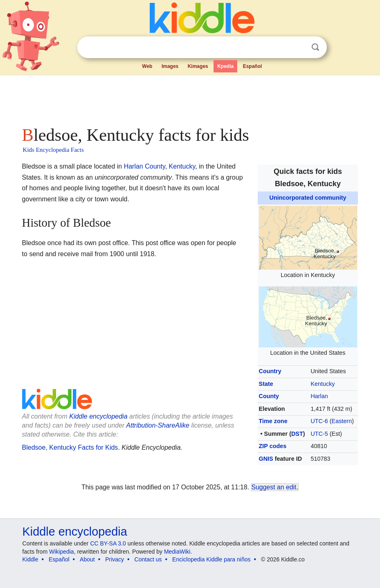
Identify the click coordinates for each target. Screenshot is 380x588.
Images (170, 66)
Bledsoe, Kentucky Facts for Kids (70, 447)
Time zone (273, 421)
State (266, 384)
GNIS (266, 459)
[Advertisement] (190, 98)
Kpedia (225, 66)
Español (253, 66)
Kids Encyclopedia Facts (53, 150)
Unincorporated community (308, 198)
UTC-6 (319, 421)
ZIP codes (273, 446)
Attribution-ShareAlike (158, 425)
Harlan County (145, 166)
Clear (299, 47)
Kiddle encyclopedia (98, 416)
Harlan (319, 396)
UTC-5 (319, 434)
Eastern (342, 421)
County (269, 396)
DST (297, 434)
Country (270, 371)
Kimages (198, 66)
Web (147, 66)
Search (315, 47)
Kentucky (323, 384)
